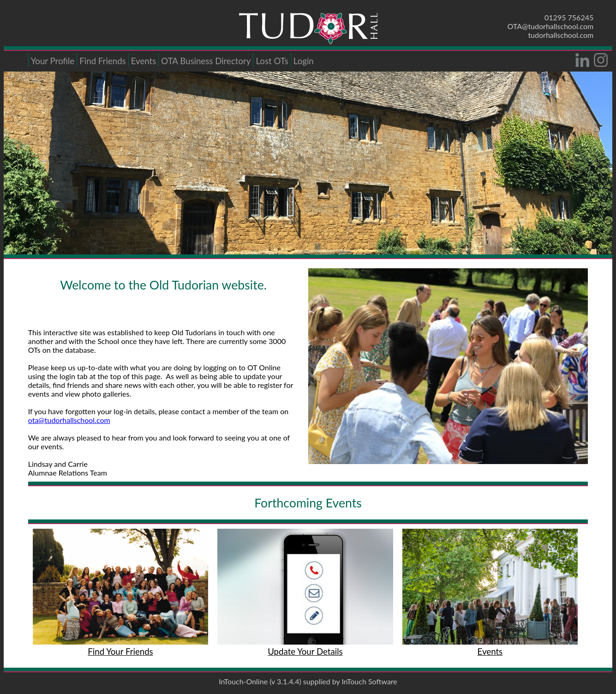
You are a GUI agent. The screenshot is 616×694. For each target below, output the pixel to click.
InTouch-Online (243, 681)
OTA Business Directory (206, 61)
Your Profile (53, 61)
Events (144, 61)
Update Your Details (305, 652)
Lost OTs (272, 61)
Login (304, 61)
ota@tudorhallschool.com (69, 420)
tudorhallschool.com (561, 35)
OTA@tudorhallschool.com (551, 26)
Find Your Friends (120, 652)
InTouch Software (369, 681)
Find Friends (102, 61)
